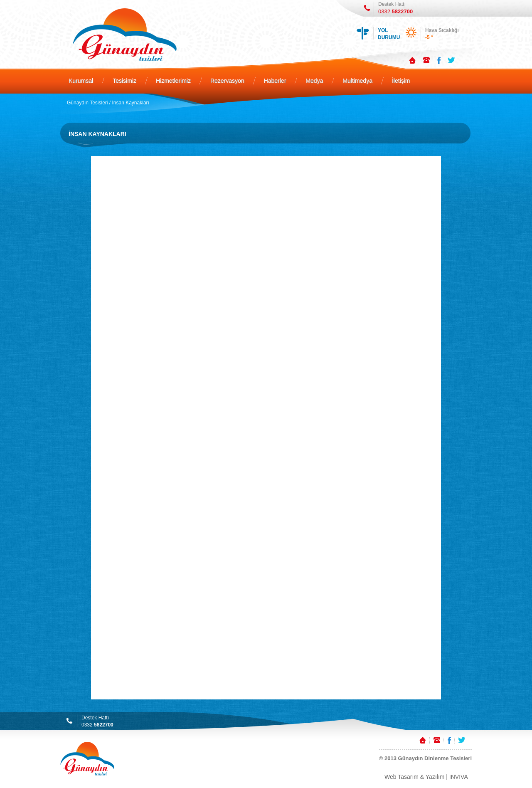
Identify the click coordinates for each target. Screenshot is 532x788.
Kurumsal (81, 81)
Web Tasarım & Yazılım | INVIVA (426, 777)
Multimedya (357, 81)
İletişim (401, 81)
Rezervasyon (227, 81)
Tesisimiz (124, 81)
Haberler (275, 81)
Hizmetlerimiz (173, 81)
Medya (314, 81)
